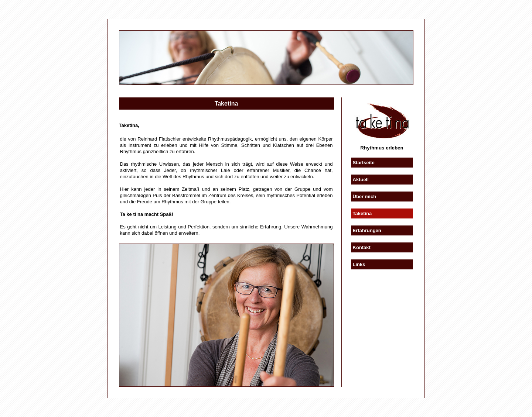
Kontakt (362, 247)
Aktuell (361, 180)
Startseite (364, 163)
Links (359, 264)
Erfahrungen (367, 230)
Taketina (362, 213)
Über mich (365, 197)
